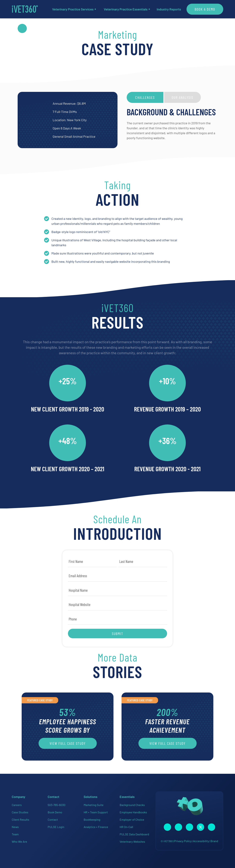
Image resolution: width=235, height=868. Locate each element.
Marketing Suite (94, 805)
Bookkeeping (92, 820)
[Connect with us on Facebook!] (167, 827)
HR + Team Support (96, 812)
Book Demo (55, 812)
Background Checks (132, 805)
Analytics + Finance (96, 827)
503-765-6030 (57, 805)
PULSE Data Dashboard (134, 834)
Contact (53, 820)
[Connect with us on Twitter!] (200, 827)
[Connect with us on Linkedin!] (189, 827)
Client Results (20, 820)
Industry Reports (169, 9)
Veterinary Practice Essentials (127, 9)
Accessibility (201, 841)
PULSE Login (56, 827)
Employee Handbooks (133, 812)
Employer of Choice (132, 820)
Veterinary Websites (132, 842)
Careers (17, 805)
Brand (214, 841)
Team (15, 834)
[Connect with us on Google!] (211, 827)
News (15, 827)
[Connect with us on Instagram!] (178, 827)
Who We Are (19, 842)
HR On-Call (126, 827)
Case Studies (20, 812)
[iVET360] (25, 9)
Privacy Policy (183, 841)
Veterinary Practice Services (74, 9)
